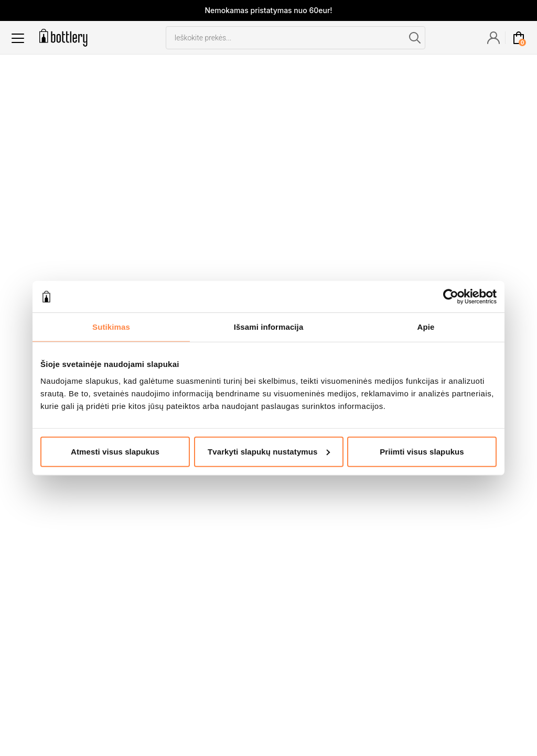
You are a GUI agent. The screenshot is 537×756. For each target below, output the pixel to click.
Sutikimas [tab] (111, 327)
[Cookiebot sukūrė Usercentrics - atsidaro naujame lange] (451, 297)
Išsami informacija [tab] (269, 327)
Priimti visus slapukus (422, 451)
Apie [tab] (426, 327)
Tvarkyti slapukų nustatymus (269, 451)
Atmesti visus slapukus (115, 451)
